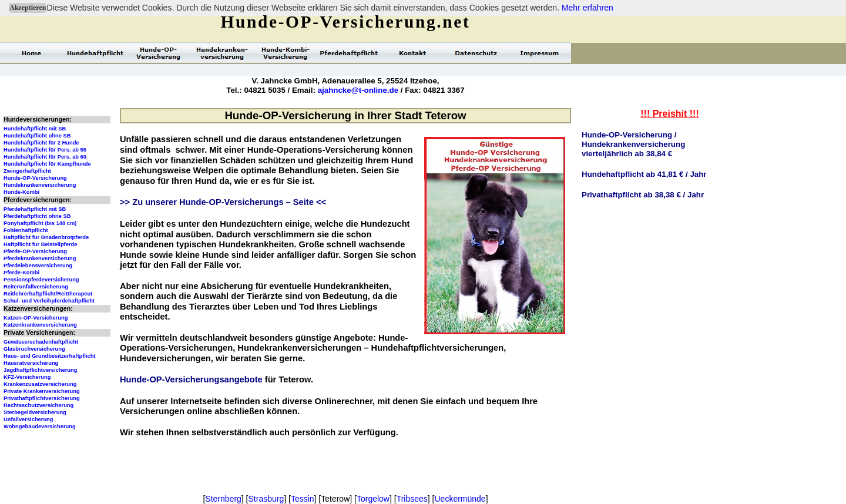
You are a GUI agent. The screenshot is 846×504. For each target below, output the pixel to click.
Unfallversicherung (28, 419)
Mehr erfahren (587, 8)
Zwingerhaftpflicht (27, 171)
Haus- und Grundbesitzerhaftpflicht (50, 356)
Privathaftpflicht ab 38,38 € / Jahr (643, 195)
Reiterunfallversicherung (36, 287)
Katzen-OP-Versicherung (36, 318)
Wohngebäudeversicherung (40, 426)
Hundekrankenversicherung (40, 185)
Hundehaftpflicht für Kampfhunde (47, 164)
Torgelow (373, 499)
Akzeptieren (28, 8)
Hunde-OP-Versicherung (35, 178)
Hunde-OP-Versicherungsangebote (191, 379)
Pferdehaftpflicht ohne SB (37, 216)
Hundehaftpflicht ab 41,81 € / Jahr (644, 174)
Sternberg (223, 499)
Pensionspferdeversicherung (41, 280)
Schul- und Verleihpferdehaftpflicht (49, 301)
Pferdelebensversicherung (38, 266)
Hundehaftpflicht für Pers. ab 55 (45, 150)
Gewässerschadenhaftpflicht (41, 342)
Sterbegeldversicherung (35, 412)
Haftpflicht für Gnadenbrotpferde (46, 237)
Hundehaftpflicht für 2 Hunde (41, 143)
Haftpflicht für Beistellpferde (40, 244)
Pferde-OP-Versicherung (35, 251)
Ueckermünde (460, 499)
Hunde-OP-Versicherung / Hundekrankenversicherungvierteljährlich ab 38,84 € (633, 144)
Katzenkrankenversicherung (40, 325)
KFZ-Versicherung (27, 377)
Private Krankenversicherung (42, 391)
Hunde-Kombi (21, 192)
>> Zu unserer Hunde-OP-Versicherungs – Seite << (223, 202)
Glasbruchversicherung (34, 349)
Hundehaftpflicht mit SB (35, 129)
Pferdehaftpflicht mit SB (35, 209)
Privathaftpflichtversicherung (42, 398)
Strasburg (266, 499)
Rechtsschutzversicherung (38, 405)
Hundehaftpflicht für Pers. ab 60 (45, 157)
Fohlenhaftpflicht (26, 230)
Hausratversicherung (31, 363)
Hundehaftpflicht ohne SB (37, 136)
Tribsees (412, 499)
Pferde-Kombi (21, 273)
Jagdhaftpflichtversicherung (40, 370)
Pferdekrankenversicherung (40, 258)
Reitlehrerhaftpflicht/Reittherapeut (48, 294)
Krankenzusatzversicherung (40, 384)
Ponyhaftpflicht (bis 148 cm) (40, 223)
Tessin (303, 499)
